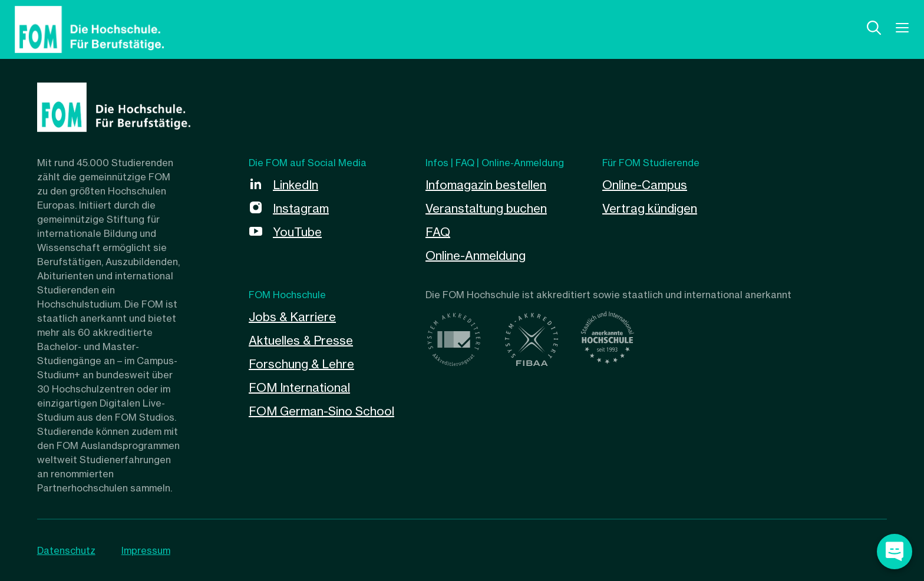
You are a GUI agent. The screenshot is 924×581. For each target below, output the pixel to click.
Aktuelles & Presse (301, 340)
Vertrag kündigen (650, 208)
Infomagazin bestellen (486, 185)
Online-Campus (645, 185)
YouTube (297, 232)
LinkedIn (296, 185)
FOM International (299, 387)
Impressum (146, 550)
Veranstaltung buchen (486, 208)
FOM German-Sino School (321, 411)
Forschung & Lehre (301, 364)
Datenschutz (66, 550)
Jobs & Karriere (292, 317)
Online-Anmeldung (476, 255)
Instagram (301, 208)
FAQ (438, 232)
